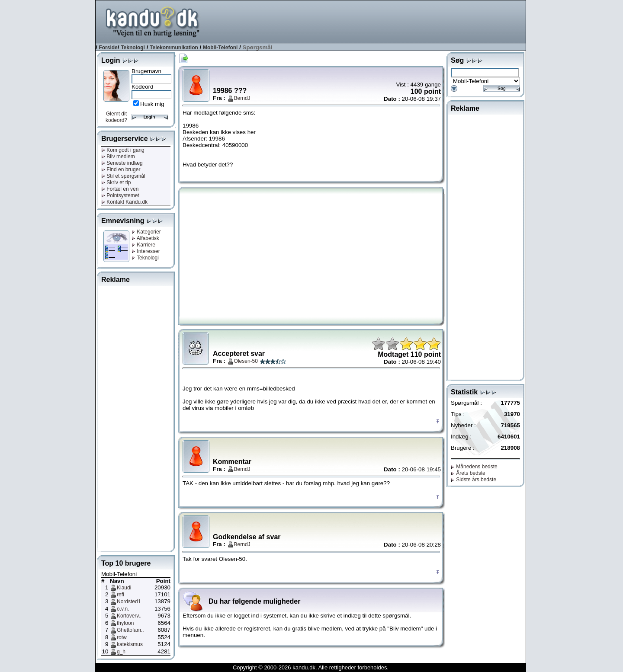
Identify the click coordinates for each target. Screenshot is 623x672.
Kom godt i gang (123, 150)
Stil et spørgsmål (123, 176)
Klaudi (124, 588)
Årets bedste (468, 473)
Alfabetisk (145, 238)
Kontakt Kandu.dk (124, 202)
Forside (108, 48)
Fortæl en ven (120, 189)
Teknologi (133, 48)
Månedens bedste (474, 467)
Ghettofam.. (130, 630)
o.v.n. (123, 609)
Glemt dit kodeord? (116, 117)
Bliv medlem (118, 157)
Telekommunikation (174, 48)
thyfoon (125, 623)
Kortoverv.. (129, 616)
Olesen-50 (246, 361)
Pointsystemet (120, 195)
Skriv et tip (116, 182)
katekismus (130, 644)
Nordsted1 (129, 602)
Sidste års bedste (474, 480)
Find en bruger (121, 170)
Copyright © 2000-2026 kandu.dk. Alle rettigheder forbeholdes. (311, 667)
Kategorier (146, 232)
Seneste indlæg (122, 163)
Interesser (146, 251)
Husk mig (152, 104)
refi (120, 595)
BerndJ (242, 98)
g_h (121, 652)
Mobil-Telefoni (220, 48)
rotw (122, 637)
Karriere (143, 245)
